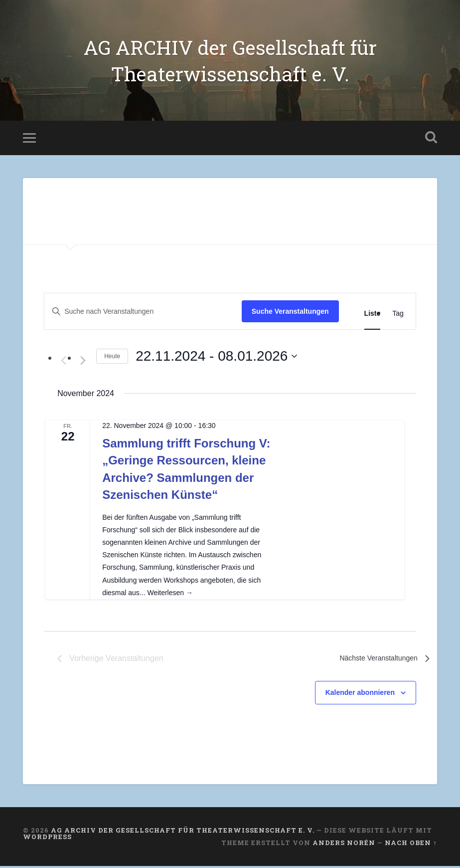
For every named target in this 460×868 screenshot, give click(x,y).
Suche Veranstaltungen (290, 313)
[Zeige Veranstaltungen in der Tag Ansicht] (398, 316)
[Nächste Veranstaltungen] (83, 363)
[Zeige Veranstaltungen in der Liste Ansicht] (373, 316)
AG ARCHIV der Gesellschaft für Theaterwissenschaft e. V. (230, 61)
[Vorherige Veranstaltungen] (63, 363)
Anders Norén (344, 845)
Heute (112, 358)
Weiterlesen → (170, 595)
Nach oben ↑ (411, 845)
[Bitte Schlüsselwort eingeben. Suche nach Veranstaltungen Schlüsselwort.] (143, 314)
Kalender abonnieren (360, 694)
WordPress (47, 838)
